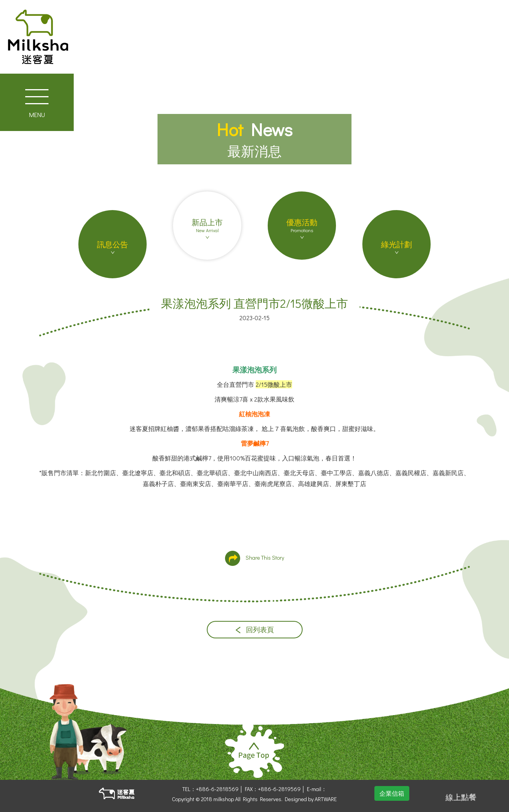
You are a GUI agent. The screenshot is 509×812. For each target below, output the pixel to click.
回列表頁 (255, 630)
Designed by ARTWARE (311, 799)
